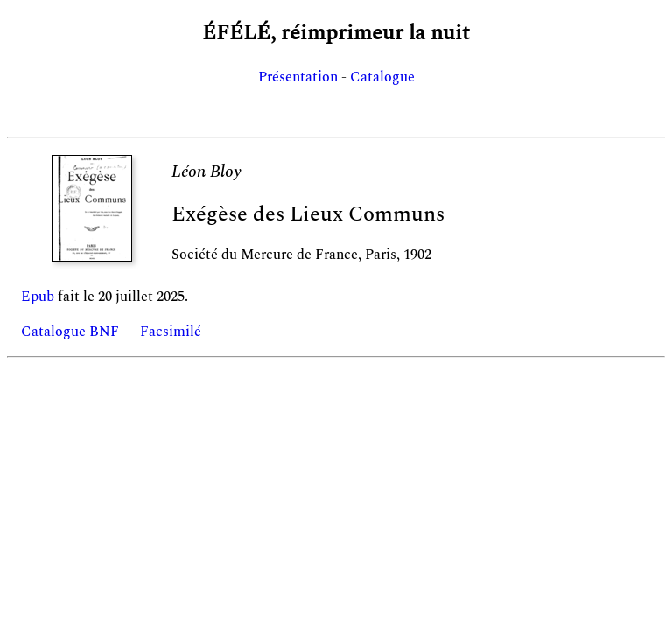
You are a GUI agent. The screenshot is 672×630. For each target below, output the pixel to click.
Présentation (298, 77)
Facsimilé (171, 332)
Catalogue (382, 77)
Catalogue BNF (70, 332)
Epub (38, 297)
